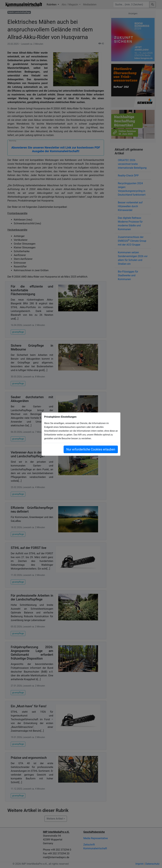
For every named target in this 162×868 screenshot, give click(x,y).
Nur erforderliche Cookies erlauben (91, 449)
